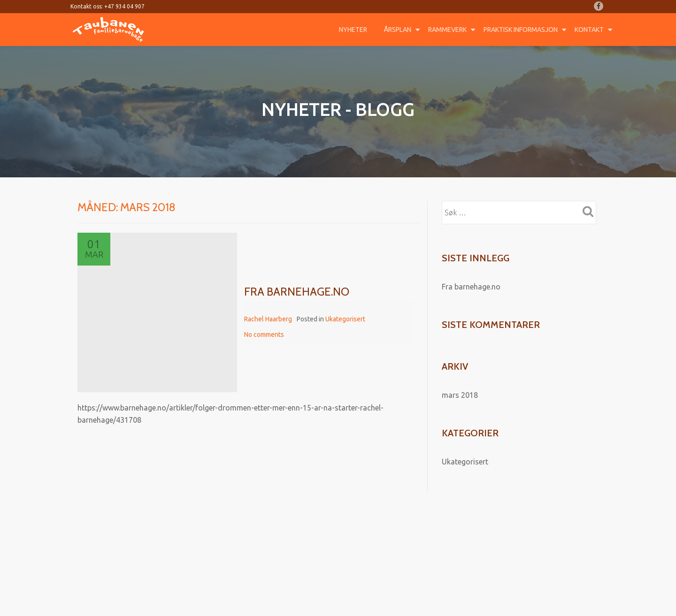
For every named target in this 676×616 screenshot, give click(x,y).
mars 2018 (460, 395)
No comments (264, 335)
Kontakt (589, 30)
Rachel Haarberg (268, 319)
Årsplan (398, 30)
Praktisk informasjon (521, 30)
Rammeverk (447, 30)
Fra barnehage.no (297, 292)
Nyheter (353, 30)
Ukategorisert (345, 319)
